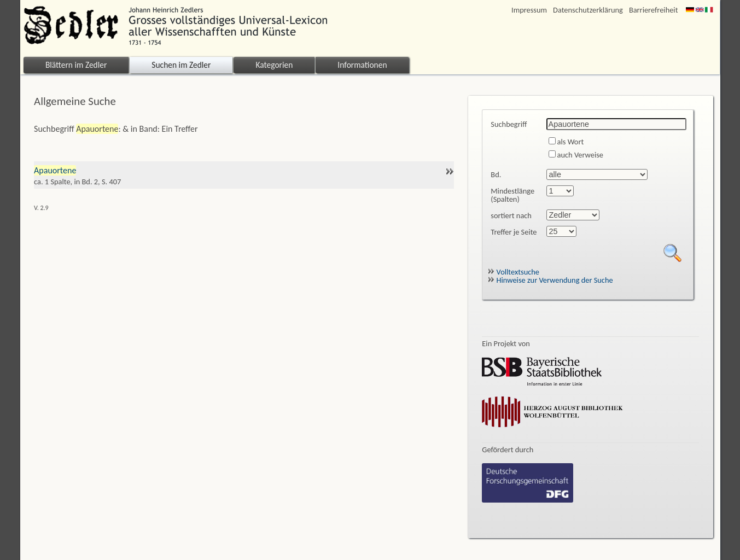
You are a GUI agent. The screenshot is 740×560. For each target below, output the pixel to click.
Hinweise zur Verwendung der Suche (550, 280)
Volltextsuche (514, 272)
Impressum (529, 10)
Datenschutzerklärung (588, 10)
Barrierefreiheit (654, 10)
